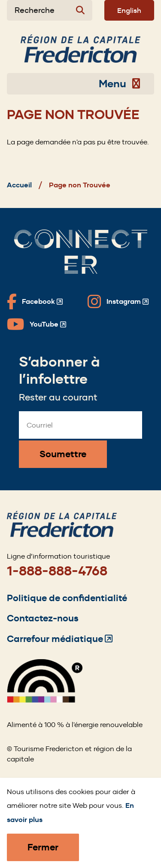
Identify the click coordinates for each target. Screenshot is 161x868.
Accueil (19, 185)
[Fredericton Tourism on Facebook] (35, 302)
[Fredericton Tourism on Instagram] (118, 302)
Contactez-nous (43, 618)
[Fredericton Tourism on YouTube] (36, 324)
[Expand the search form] (50, 10)
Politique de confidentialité (67, 598)
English (129, 10)
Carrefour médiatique (60, 639)
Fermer (43, 847)
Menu (120, 84)
